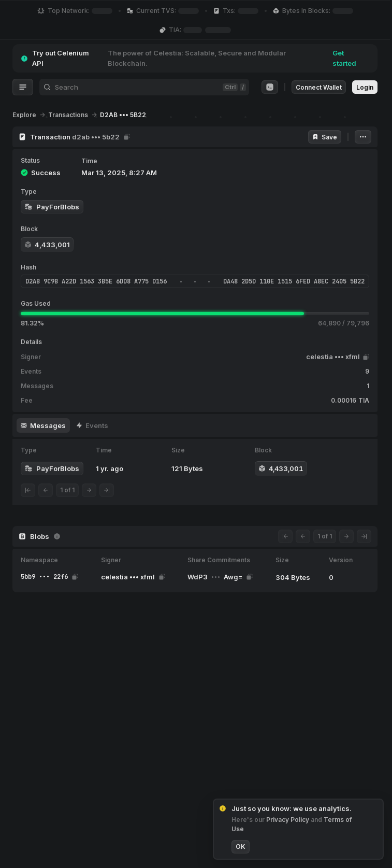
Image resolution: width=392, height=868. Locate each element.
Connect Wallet (319, 87)
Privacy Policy (288, 820)
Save (325, 137)
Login (365, 87)
